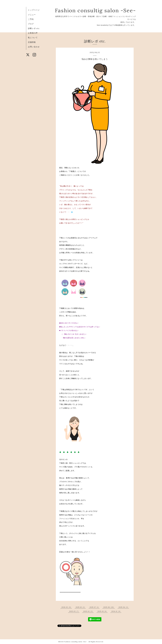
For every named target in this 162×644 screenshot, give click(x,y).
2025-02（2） (88, 611)
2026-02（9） (67, 607)
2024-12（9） (116, 611)
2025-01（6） (103, 611)
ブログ (31, 24)
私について (33, 38)
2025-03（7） (74, 611)
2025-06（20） (109, 607)
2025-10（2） (81, 607)
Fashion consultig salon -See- (95, 10)
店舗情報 (32, 42)
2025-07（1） (95, 607)
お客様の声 (33, 33)
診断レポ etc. (34, 28)
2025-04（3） (124, 607)
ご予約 (31, 19)
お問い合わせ (34, 47)
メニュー (32, 15)
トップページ (34, 10)
